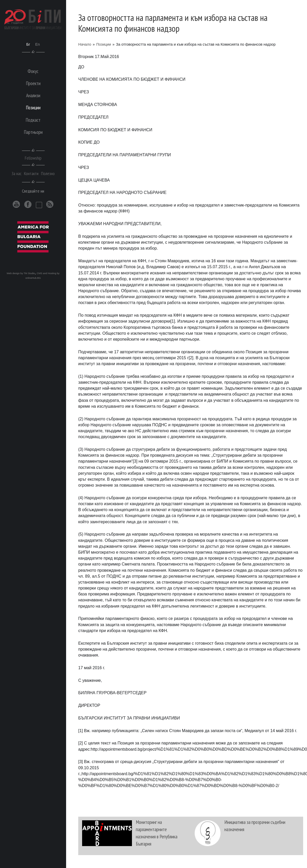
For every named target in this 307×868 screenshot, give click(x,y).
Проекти (33, 83)
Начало (85, 44)
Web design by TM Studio (21, 273)
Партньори (33, 132)
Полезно (48, 173)
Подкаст (33, 120)
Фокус (33, 71)
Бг (28, 44)
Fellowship (33, 158)
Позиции (104, 44)
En (38, 44)
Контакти (31, 173)
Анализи (33, 95)
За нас (17, 173)
